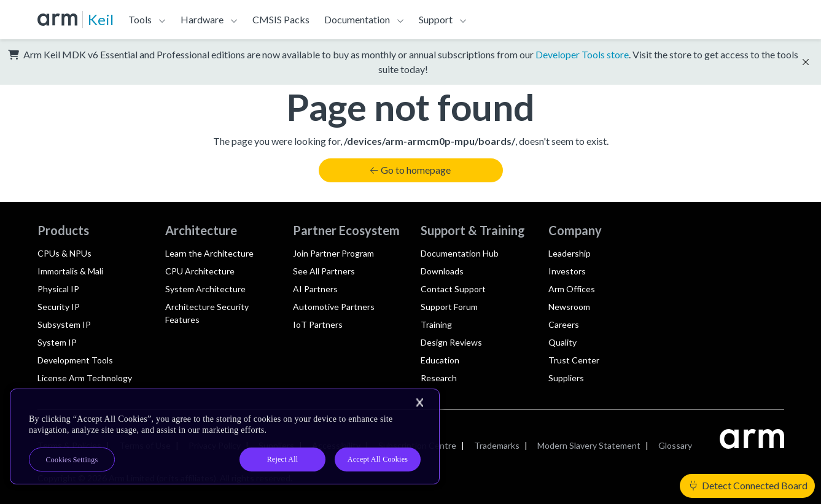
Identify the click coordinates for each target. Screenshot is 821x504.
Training (436, 324)
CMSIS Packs (281, 19)
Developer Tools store (582, 54)
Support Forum (449, 307)
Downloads (442, 271)
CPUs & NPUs (64, 253)
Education (440, 360)
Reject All (283, 459)
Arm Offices (572, 289)
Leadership (570, 253)
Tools (140, 19)
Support (436, 19)
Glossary (675, 445)
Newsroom (569, 307)
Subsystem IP (64, 324)
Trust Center (574, 360)
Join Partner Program (333, 253)
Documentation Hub (460, 253)
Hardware (202, 19)
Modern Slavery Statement (589, 445)
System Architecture (205, 289)
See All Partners (324, 271)
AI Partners (315, 289)
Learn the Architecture (209, 253)
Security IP (59, 307)
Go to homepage (410, 170)
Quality (562, 342)
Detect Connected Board (749, 485)
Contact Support (453, 289)
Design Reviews (451, 342)
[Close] (419, 403)
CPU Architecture (200, 271)
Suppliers (566, 378)
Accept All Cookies (378, 459)
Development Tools (75, 360)
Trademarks (497, 445)
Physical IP (58, 289)
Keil (101, 19)
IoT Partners (318, 324)
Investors (567, 271)
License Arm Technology (85, 378)
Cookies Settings (72, 460)
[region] (225, 436)
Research (439, 378)
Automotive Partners (334, 307)
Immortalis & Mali (70, 271)
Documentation (357, 19)
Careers (564, 324)
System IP (57, 342)
